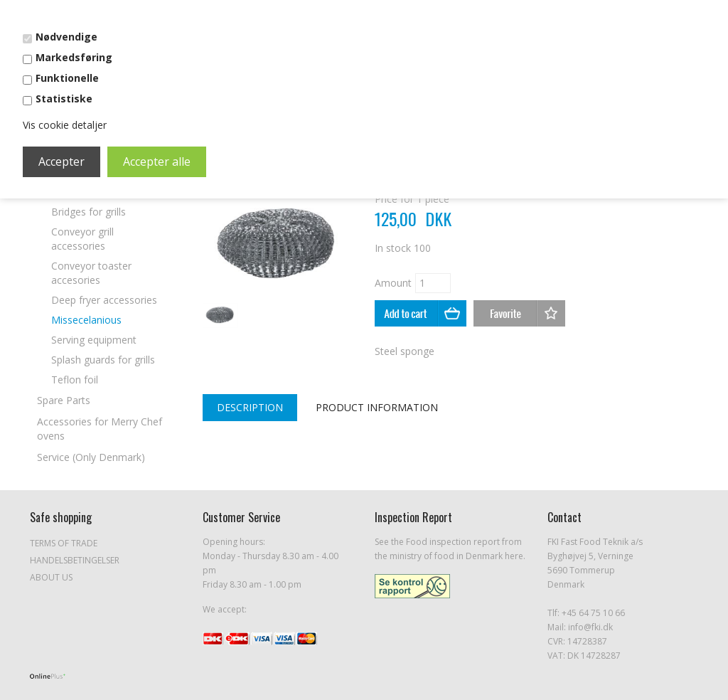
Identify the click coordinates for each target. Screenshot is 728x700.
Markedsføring (74, 57)
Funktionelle (67, 78)
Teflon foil (75, 380)
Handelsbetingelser (75, 560)
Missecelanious (86, 320)
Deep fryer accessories (104, 300)
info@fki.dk (590, 627)
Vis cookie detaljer (65, 125)
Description (250, 407)
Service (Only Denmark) (91, 457)
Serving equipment (94, 340)
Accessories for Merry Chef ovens (100, 429)
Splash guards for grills (103, 360)
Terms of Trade (64, 543)
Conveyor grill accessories (82, 239)
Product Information (377, 407)
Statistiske (64, 99)
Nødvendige (66, 37)
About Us (51, 577)
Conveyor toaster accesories (91, 273)
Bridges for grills (89, 212)
